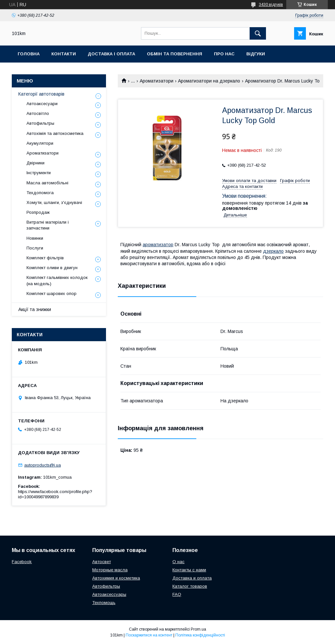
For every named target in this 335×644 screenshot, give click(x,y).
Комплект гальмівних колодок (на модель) (57, 280)
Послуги (35, 248)
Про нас (224, 54)
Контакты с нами (189, 570)
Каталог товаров (190, 586)
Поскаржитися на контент (149, 635)
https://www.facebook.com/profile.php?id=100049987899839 (55, 494)
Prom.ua (198, 629)
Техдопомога (40, 193)
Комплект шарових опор (52, 294)
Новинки (35, 238)
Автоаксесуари (42, 104)
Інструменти (39, 173)
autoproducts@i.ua (43, 465)
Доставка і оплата (111, 54)
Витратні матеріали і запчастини (48, 225)
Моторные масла (110, 570)
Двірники (35, 163)
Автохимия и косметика (116, 578)
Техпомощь (104, 603)
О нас (178, 562)
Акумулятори (40, 143)
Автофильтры (40, 123)
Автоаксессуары (109, 594)
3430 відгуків (271, 5)
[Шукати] (258, 33)
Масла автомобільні (47, 183)
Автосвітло (38, 113)
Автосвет (102, 562)
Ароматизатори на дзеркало (209, 81)
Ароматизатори (157, 81)
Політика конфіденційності (200, 635)
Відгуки (256, 54)
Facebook (22, 562)
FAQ (177, 594)
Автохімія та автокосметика (55, 133)
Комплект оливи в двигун (52, 268)
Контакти (64, 54)
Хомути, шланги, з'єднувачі (54, 202)
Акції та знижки (35, 309)
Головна (29, 54)
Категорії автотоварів (41, 94)
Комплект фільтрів (45, 258)
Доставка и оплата (192, 578)
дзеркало (273, 251)
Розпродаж (38, 212)
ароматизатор (158, 245)
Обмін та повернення (175, 54)
